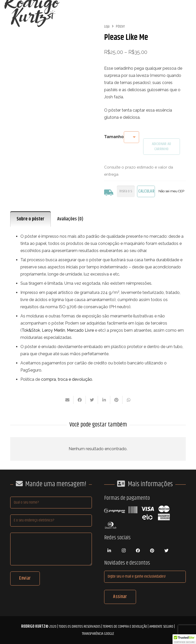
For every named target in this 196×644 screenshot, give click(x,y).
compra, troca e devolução (67, 379)
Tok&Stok (31, 330)
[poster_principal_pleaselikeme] (51, 61)
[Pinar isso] (116, 400)
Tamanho (114, 137)
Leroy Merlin (53, 330)
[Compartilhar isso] (80, 400)
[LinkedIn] (109, 551)
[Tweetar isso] (92, 400)
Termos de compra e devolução (125, 627)
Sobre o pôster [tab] (30, 219)
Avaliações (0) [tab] (70, 219)
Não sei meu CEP (171, 191)
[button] (184, 639)
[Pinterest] (152, 551)
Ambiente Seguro (161, 627)
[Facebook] (138, 551)
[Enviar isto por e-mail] (67, 400)
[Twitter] (166, 551)
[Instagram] (124, 551)
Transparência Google (98, 634)
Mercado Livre (80, 330)
